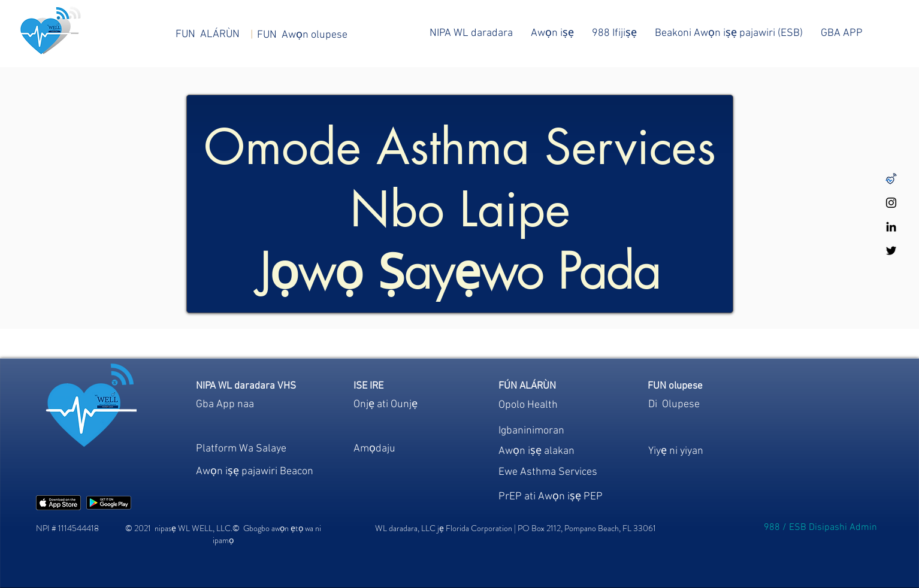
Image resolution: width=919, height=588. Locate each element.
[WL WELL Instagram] (891, 203)
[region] (400, 453)
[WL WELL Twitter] (891, 251)
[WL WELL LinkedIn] (891, 227)
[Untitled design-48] (891, 179)
